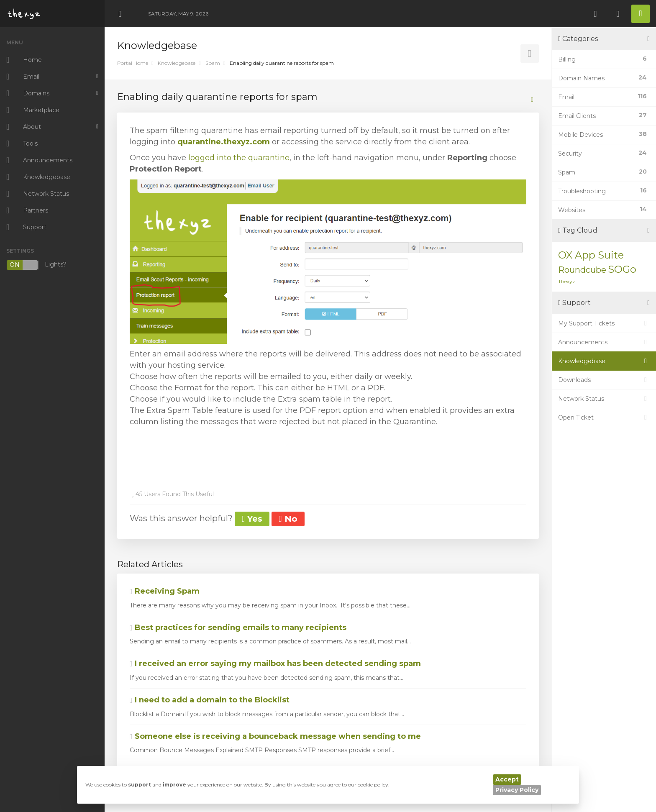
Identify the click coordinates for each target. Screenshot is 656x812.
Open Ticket (604, 418)
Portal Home (133, 63)
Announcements (604, 342)
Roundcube (582, 270)
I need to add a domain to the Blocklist (210, 700)
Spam (213, 63)
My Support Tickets (604, 323)
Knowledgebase (177, 63)
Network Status (604, 399)
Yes (252, 519)
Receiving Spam (165, 591)
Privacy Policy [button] (517, 790)
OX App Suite (591, 255)
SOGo (622, 269)
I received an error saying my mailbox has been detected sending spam (275, 663)
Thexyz (567, 281)
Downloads (604, 380)
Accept (507, 779)
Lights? (36, 265)
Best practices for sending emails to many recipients (238, 628)
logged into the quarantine (239, 158)
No (288, 519)
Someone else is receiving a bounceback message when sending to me (275, 736)
